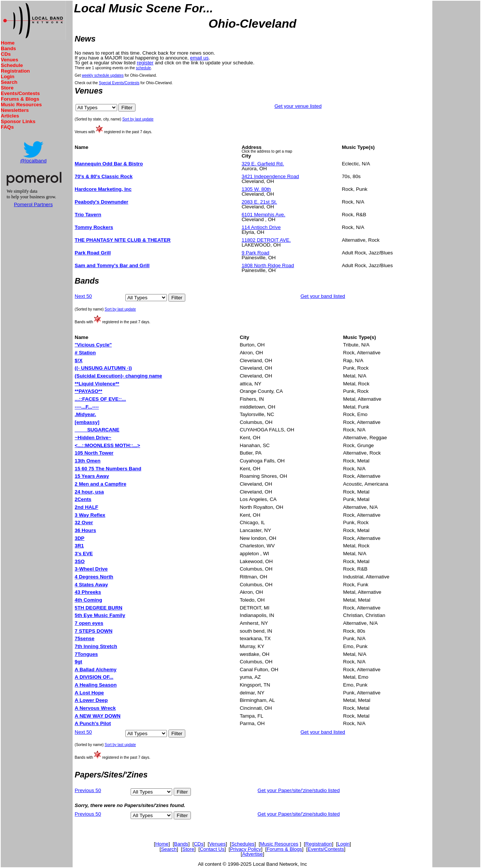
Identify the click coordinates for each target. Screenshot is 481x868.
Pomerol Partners (33, 204)
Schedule (12, 65)
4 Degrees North (94, 577)
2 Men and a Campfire (101, 484)
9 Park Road (255, 253)
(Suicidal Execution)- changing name (118, 376)
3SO (80, 561)
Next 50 (83, 296)
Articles (10, 116)
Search (9, 82)
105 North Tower (94, 453)
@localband (34, 161)
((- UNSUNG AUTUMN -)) (103, 368)
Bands (8, 48)
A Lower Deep (91, 700)
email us (200, 58)
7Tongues (86, 654)
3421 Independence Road (270, 176)
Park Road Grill (93, 253)
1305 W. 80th (256, 189)
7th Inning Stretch (96, 646)
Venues (10, 60)
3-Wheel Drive (91, 569)
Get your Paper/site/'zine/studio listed (299, 790)
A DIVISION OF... (94, 677)
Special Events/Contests (119, 83)
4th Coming (89, 600)
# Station (85, 353)
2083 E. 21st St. (259, 202)
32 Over (84, 522)
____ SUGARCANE (97, 430)
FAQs (7, 127)
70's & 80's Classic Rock (104, 176)
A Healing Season (96, 685)
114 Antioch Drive (261, 227)
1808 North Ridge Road (268, 265)
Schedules (243, 844)
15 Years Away (92, 476)
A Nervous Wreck (95, 708)
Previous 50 (88, 790)
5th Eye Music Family (100, 615)
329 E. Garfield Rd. (263, 164)
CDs (6, 54)
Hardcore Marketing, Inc (103, 189)
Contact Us (212, 849)
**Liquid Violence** (97, 384)
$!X (79, 360)
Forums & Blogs (20, 99)
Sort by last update (138, 119)
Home (8, 43)
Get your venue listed (298, 106)
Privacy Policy (245, 849)
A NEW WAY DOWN (98, 716)
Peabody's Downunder (102, 202)
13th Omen (88, 461)
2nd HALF (87, 507)
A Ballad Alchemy (96, 670)
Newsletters (15, 110)
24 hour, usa (89, 492)
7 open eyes (89, 623)
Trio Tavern (88, 215)
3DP (80, 538)
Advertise (253, 854)
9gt (79, 662)
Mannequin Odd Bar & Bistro (109, 164)
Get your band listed (323, 296)
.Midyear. (86, 414)
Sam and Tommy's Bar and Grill (112, 265)
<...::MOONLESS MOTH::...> (108, 445)
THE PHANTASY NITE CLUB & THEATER (123, 240)
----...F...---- (87, 407)
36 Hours (86, 530)
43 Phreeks (88, 592)
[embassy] (87, 422)
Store (7, 88)
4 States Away (92, 585)
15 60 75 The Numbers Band (108, 469)
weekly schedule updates (103, 75)
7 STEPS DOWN (94, 631)
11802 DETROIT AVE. (266, 240)
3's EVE (84, 554)
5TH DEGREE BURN (99, 608)
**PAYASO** (89, 391)
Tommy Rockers (94, 227)
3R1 (79, 546)
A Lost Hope (89, 693)
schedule (143, 68)
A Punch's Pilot (93, 723)
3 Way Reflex (90, 515)
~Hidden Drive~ (93, 438)
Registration (15, 71)
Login (7, 77)
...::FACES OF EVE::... (101, 399)
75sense (85, 638)
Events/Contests (20, 93)
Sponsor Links (18, 121)
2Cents (83, 499)
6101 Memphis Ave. (263, 215)
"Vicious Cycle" (93, 345)
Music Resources (21, 105)
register (145, 63)
